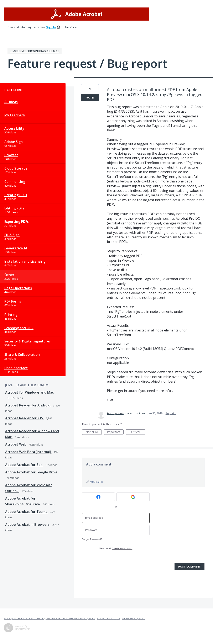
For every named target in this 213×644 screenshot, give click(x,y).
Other (9, 275)
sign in (51, 27)
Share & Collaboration (22, 355)
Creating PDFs (16, 195)
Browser (11, 155)
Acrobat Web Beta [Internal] (28, 452)
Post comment (189, 566)
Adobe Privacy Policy (134, 618)
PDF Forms (13, 301)
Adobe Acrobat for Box (24, 465)
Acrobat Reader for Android (28, 405)
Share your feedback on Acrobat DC (24, 618)
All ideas (11, 102)
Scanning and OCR (19, 328)
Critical (138, 432)
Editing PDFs (14, 208)
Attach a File (97, 482)
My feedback (15, 115)
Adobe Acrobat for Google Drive (31, 472)
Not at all (94, 432)
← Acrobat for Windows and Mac (35, 51)
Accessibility (14, 128)
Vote (90, 97)
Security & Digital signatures (28, 341)
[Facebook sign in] (98, 497)
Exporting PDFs (17, 222)
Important (115, 432)
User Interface (16, 368)
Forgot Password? (92, 539)
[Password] (116, 530)
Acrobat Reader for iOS (24, 418)
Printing (11, 315)
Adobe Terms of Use (109, 618)
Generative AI (16, 248)
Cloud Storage (16, 168)
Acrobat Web (16, 444)
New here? (116, 549)
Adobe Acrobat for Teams (27, 512)
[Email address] (116, 518)
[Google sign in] (133, 497)
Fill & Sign (12, 235)
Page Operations (18, 288)
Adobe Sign (14, 142)
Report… (171, 413)
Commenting (15, 182)
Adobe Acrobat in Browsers (28, 525)
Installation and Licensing (25, 261)
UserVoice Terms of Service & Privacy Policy (70, 618)
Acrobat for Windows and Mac (29, 392)
